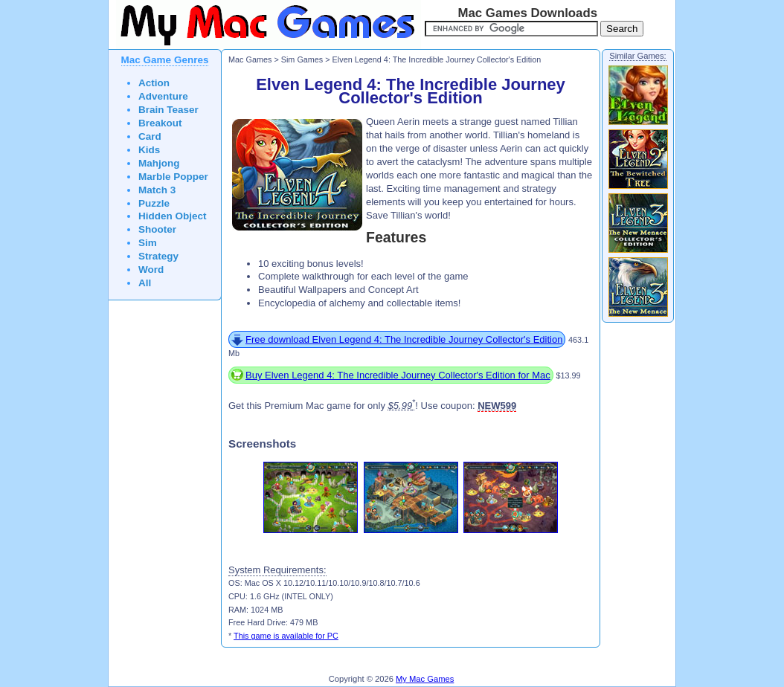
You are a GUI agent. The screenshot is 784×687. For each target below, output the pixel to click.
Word (151, 270)
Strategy (158, 256)
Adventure (163, 96)
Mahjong (159, 163)
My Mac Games (425, 679)
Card (150, 136)
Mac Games (250, 59)
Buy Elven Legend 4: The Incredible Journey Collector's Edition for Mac (398, 375)
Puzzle (154, 203)
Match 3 (157, 190)
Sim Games (302, 59)
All (145, 283)
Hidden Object (173, 216)
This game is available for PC (286, 636)
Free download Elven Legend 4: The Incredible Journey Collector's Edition (404, 339)
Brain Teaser (168, 110)
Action (154, 83)
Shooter (157, 229)
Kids (149, 150)
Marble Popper (173, 177)
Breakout (160, 123)
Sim (148, 243)
